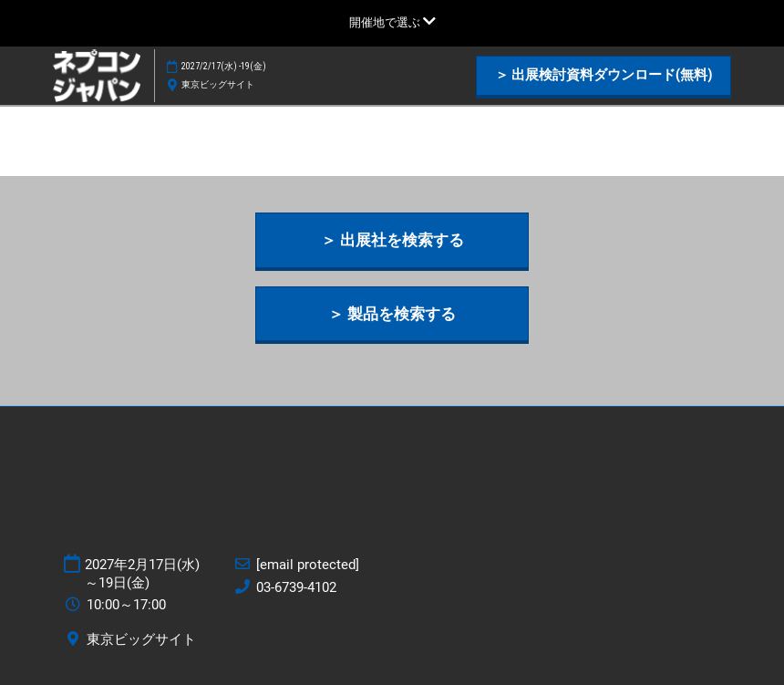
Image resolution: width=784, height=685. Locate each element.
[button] (603, 76)
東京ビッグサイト (218, 84)
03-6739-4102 (296, 587)
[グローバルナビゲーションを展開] (392, 22)
